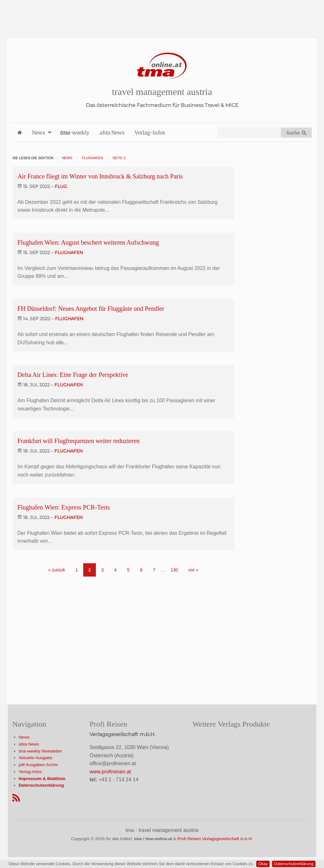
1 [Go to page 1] (77, 570)
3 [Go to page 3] (103, 570)
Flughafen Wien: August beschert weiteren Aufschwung (88, 242)
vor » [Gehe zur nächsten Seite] (193, 570)
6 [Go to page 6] (141, 570)
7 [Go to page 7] (154, 570)
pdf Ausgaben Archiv (38, 765)
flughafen (69, 253)
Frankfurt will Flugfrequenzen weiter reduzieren (79, 441)
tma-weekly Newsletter (40, 751)
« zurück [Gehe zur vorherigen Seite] (57, 570)
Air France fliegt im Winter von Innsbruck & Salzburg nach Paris (100, 176)
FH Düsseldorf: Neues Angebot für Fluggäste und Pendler (91, 309)
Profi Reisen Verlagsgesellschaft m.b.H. (215, 839)
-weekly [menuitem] (75, 133)
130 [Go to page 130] (174, 570)
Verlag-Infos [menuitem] (150, 133)
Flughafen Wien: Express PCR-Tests (64, 507)
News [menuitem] (39, 133)
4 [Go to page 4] (115, 570)
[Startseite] (162, 66)
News (24, 737)
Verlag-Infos (30, 772)
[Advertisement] (162, 14)
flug (61, 186)
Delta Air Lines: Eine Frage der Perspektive (73, 375)
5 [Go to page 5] (128, 570)
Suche (296, 133)
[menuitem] (20, 132)
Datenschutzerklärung (294, 864)
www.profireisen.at (110, 772)
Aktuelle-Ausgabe (36, 758)
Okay (263, 864)
